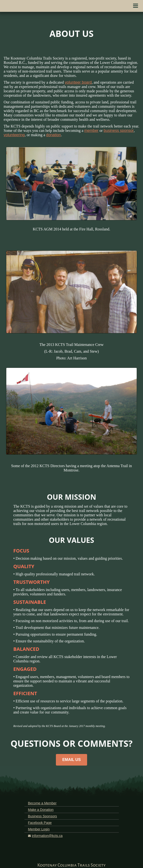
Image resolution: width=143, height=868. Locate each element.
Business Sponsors (43, 816)
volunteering (14, 135)
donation (54, 135)
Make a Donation (41, 810)
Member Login (39, 829)
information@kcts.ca (47, 836)
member (91, 131)
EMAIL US (71, 760)
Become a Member (42, 803)
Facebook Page (40, 823)
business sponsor (119, 131)
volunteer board (78, 82)
